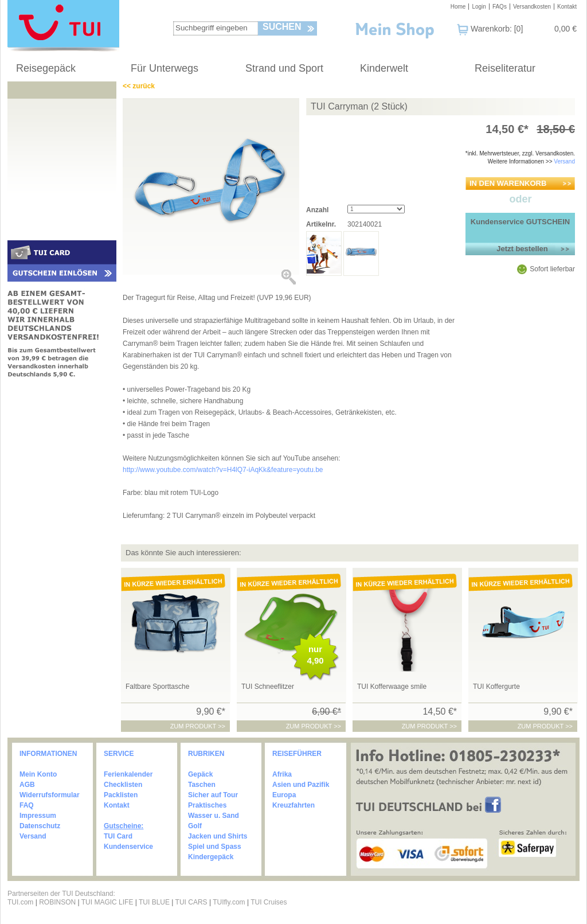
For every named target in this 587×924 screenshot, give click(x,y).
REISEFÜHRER (297, 754)
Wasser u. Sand (214, 816)
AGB (27, 785)
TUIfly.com (229, 902)
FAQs (500, 7)
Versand (564, 161)
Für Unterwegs (165, 68)
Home (458, 7)
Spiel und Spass (215, 847)
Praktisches (207, 805)
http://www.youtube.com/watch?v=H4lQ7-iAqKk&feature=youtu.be (223, 470)
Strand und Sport (284, 68)
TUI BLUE (154, 902)
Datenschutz (40, 826)
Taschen (202, 785)
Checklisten (123, 785)
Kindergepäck (211, 857)
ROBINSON (57, 902)
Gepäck (200, 774)
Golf (195, 826)
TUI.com (20, 902)
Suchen (282, 27)
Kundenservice (128, 847)
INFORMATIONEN (48, 754)
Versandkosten (532, 7)
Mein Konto (38, 774)
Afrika (282, 774)
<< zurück (139, 86)
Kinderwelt (384, 68)
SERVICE (119, 754)
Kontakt (567, 7)
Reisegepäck (46, 68)
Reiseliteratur (505, 68)
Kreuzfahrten (293, 805)
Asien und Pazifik (301, 785)
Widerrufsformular (50, 795)
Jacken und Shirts (218, 836)
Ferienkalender (128, 774)
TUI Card (118, 836)
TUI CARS (191, 902)
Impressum (38, 816)
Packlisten (121, 795)
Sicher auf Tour (213, 795)
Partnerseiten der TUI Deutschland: (61, 894)
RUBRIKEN (206, 754)
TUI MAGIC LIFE (108, 902)
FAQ (27, 805)
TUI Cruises (269, 902)
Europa (284, 795)
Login (479, 7)
